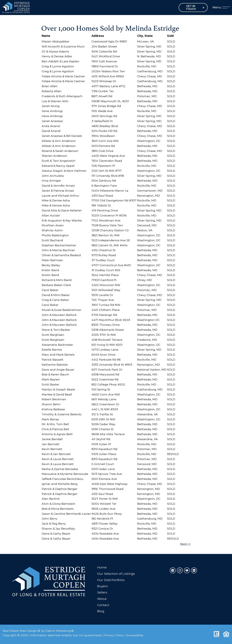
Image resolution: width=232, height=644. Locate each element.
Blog (101, 611)
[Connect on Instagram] (180, 570)
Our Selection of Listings (116, 574)
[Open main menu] (226, 8)
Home (102, 567)
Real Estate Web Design (21, 631)
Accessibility (135, 635)
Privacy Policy (114, 635)
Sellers (102, 592)
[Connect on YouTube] (187, 570)
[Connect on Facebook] (173, 570)
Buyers (102, 586)
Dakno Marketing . (60, 631)
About (102, 599)
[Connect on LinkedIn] (194, 570)
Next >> (185, 544)
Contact (103, 605)
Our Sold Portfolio (111, 580)
